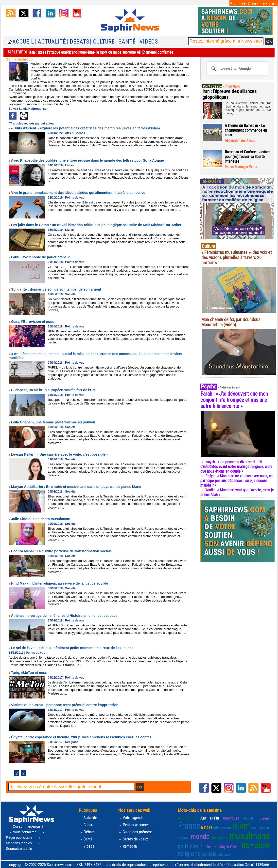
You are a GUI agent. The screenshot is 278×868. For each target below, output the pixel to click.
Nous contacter (22, 832)
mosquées (220, 838)
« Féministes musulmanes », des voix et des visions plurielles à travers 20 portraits (237, 257)
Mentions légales (24, 841)
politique (188, 846)
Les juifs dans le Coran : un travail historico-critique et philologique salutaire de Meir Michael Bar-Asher (96, 225)
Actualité (88, 818)
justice (183, 838)
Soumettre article (23, 847)
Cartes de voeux (133, 839)
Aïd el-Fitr (210, 818)
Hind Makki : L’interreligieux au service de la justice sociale (60, 583)
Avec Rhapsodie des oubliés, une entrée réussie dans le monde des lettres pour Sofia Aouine (87, 160)
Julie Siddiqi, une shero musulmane (41, 519)
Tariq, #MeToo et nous (29, 673)
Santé (86, 839)
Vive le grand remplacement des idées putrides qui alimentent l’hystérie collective (78, 193)
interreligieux (223, 827)
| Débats (78, 42)
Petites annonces (134, 825)
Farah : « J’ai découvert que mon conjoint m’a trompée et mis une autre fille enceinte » (234, 400)
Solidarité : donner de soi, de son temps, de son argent (56, 289)
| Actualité (50, 42)
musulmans (250, 836)
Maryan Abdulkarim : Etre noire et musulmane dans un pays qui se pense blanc (76, 487)
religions (189, 854)
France (189, 826)
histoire (207, 827)
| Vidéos (147, 42)
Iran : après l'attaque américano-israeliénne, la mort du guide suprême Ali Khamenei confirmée (102, 52)
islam (241, 826)
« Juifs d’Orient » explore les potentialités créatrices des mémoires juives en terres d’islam (86, 128)
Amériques (231, 818)
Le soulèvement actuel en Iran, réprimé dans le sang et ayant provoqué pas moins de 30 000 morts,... (249, 108)
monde (200, 837)
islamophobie (260, 827)
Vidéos (87, 846)
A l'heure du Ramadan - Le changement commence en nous (246, 130)
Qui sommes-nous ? (26, 826)
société (209, 854)
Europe (265, 818)
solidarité (224, 855)
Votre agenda (131, 818)
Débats (87, 832)
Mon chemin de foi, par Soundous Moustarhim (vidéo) (231, 322)
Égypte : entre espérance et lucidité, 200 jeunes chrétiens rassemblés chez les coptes (81, 737)
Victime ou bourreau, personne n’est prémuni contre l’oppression (65, 705)
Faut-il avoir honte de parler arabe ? (40, 257)
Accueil (23, 42)
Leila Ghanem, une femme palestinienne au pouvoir (53, 422)
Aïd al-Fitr (187, 818)
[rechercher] (237, 69)
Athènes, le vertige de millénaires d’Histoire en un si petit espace (64, 616)
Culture (87, 825)
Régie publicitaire (25, 836)
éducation (249, 818)
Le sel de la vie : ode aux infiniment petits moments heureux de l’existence (72, 648)
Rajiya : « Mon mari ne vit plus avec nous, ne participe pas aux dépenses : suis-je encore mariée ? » (236, 481)
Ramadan (128, 846)
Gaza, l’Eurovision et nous (33, 322)
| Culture (102, 42)
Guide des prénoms (135, 832)
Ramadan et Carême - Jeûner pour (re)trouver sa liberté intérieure (247, 157)
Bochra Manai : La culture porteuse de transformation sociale (61, 551)
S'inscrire (238, 4)
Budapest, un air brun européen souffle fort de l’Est (53, 390)
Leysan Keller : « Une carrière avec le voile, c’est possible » (60, 454)
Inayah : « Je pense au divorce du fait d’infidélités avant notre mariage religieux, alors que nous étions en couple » (236, 467)
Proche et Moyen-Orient (220, 847)
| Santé (126, 42)
